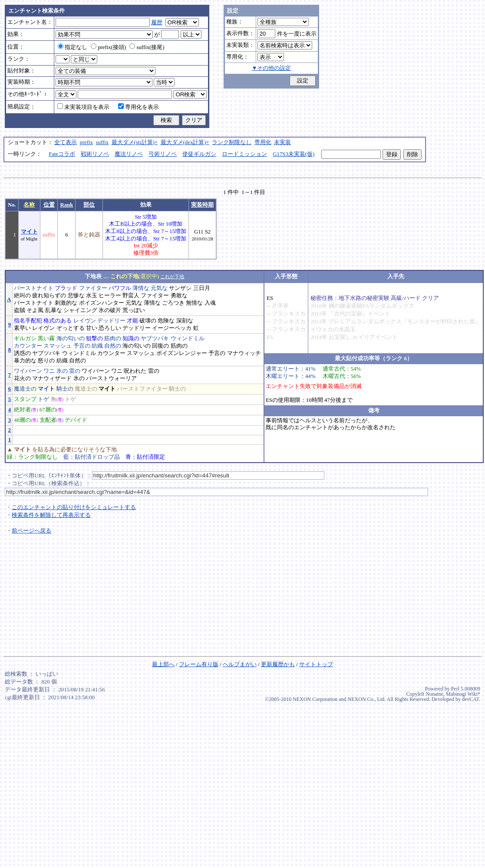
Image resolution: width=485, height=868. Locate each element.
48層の (22, 420)
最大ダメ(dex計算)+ (185, 142)
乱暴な (54, 310)
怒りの (46, 361)
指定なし (73, 47)
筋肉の (113, 339)
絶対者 (22, 410)
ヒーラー (110, 296)
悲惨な (76, 296)
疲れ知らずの (49, 296)
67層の (48, 410)
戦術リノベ (95, 154)
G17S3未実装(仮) (294, 154)
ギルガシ (25, 339)
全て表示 (66, 142)
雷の (75, 371)
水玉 (92, 296)
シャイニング (80, 310)
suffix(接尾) (147, 47)
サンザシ (180, 288)
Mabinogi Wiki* (463, 694)
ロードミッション (244, 154)
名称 (29, 205)
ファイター (93, 288)
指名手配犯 (28, 321)
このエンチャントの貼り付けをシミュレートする (74, 507)
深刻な (185, 321)
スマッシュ (58, 346)
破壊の (148, 321)
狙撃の (94, 339)
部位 (89, 205)
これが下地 (172, 276)
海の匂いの (71, 339)
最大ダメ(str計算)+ (135, 142)
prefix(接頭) (108, 47)
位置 (49, 205)
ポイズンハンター (102, 303)
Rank (66, 205)
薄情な (141, 288)
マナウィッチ (244, 353)
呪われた (135, 371)
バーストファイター (142, 389)
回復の (160, 346)
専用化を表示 (139, 107)
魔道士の (25, 389)
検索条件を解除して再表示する (51, 515)
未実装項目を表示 (83, 107)
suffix (102, 142)
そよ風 (35, 310)
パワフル (120, 288)
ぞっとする (71, 328)
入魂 (210, 303)
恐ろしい (110, 328)
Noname (434, 694)
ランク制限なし (232, 142)
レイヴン (85, 321)
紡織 (97, 346)
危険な (166, 321)
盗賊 (20, 310)
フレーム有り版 (199, 664)
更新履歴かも (278, 664)
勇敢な (179, 296)
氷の (62, 371)
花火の (22, 378)
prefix (87, 142)
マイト (29, 232)
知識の (131, 339)
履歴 (157, 23)
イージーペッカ (172, 328)
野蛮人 (131, 296)
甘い (92, 328)
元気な (159, 288)
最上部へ (163, 664)
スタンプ (25, 399)
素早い (22, 328)
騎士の (65, 389)
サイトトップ (316, 664)
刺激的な (66, 303)
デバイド (76, 420)
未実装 (282, 142)
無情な (194, 303)
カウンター (28, 346)
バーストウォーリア (111, 378)
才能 (132, 321)
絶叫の (22, 296)
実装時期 (202, 205)
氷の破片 (110, 310)
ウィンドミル (188, 339)
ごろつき (173, 303)
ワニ (49, 371)
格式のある (58, 321)
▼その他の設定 (272, 68)
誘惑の (22, 353)
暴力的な (25, 361)
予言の (82, 346)
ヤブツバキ (155, 339)
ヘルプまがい (240, 664)
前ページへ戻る (31, 531)
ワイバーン (28, 371)
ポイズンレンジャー (182, 353)
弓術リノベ (163, 154)
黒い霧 (46, 339)
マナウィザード (52, 378)
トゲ (43, 399)
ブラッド (66, 288)
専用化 (263, 142)
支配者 (48, 420)
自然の (113, 346)
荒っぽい (134, 310)
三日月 (202, 288)
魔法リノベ (129, 154)
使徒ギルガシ (199, 154)
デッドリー (111, 321)
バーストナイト (34, 288)
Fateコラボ (62, 154)
